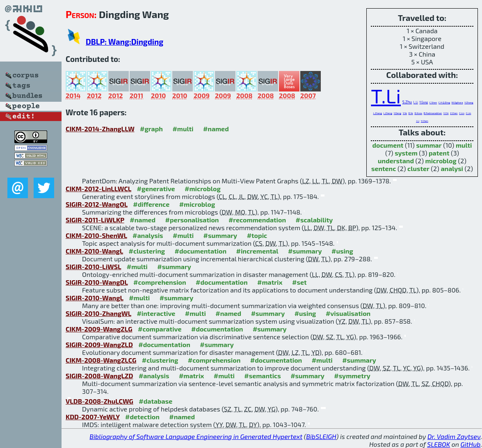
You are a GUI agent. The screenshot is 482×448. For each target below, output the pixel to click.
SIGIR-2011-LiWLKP (95, 220)
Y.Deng (397, 113)
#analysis (148, 235)
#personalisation (192, 220)
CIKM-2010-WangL (94, 251)
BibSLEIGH (321, 436)
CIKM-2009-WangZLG (99, 329)
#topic (257, 235)
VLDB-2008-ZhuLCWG (99, 401)
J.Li (418, 121)
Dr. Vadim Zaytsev (454, 436)
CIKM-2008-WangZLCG (101, 360)
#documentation (201, 251)
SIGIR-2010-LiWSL (93, 266)
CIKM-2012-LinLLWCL (98, 189)
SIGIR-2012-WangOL (97, 204)
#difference (151, 204)
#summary (220, 235)
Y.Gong (424, 102)
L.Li (416, 102)
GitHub (471, 444)
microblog (441, 161)
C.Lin (462, 113)
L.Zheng (388, 113)
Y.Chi (446, 113)
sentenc (384, 168)
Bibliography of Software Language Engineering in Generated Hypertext (196, 436)
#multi (183, 129)
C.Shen (433, 102)
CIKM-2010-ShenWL (96, 235)
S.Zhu (407, 102)
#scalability (314, 220)
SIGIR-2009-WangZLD (99, 344)
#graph (151, 129)
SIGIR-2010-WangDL (97, 282)
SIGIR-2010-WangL (95, 298)
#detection (142, 417)
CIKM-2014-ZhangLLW (100, 129)
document (388, 145)
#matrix (270, 282)
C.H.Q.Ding (444, 102)
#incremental (257, 251)
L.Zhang (378, 113)
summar (429, 145)
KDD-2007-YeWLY (93, 417)
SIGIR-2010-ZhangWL (98, 313)
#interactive (156, 313)
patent (439, 153)
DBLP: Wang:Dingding (124, 42)
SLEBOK (439, 444)
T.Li (386, 96)
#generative (156, 189)
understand (396, 161)
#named (216, 129)
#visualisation (348, 313)
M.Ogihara (457, 102)
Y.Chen (425, 121)
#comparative (160, 329)
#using (342, 251)
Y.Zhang (469, 102)
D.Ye (411, 113)
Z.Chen (454, 113)
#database (155, 401)
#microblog (203, 189)
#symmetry (352, 376)
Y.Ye (405, 113)
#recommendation (257, 220)
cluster (418, 168)
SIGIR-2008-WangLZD (99, 376)
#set (299, 282)
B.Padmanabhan (433, 113)
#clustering (147, 251)
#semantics (262, 376)
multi (464, 145)
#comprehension (160, 282)
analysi (452, 168)
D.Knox (418, 113)
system (406, 153)
